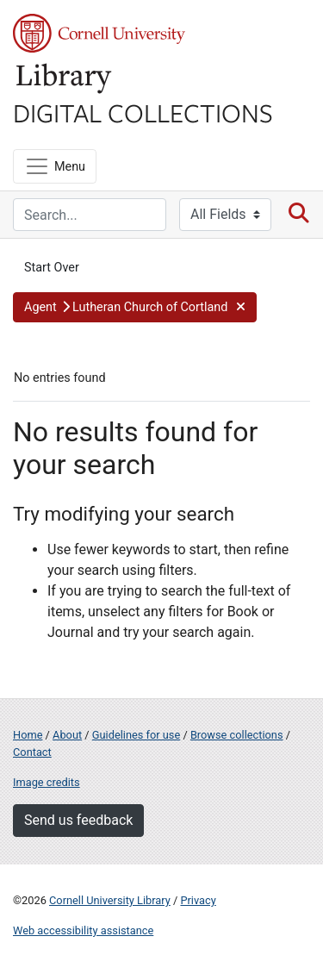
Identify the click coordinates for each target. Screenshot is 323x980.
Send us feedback (78, 820)
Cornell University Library (110, 900)
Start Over (52, 268)
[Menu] (55, 166)
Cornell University (99, 33)
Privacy (198, 900)
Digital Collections (143, 112)
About (67, 735)
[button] (135, 308)
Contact (32, 752)
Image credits (47, 782)
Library (65, 79)
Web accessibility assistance (83, 930)
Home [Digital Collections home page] (28, 735)
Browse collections (237, 735)
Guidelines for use (136, 735)
